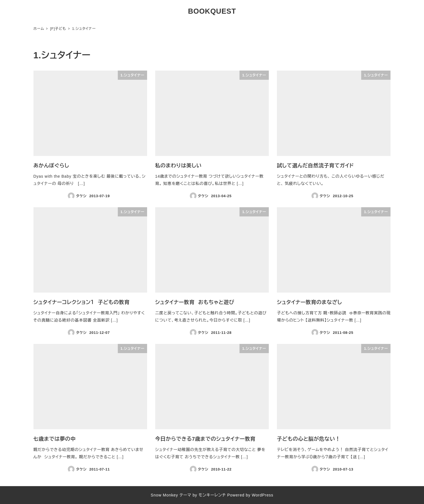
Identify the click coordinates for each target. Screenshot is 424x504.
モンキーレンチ (212, 495)
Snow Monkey (164, 495)
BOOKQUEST (212, 11)
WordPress (263, 495)
